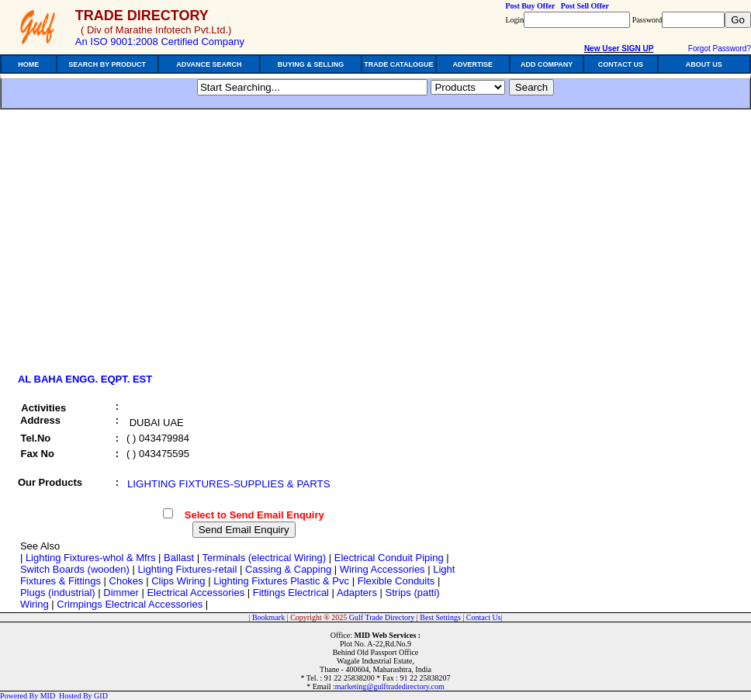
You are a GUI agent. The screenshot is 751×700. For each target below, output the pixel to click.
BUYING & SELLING (311, 64)
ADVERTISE (472, 64)
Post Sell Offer (585, 6)
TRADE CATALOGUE (398, 64)
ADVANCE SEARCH (209, 64)
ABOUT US (704, 64)
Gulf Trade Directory (382, 617)
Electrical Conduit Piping (389, 558)
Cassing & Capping (288, 569)
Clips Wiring (178, 581)
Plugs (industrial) (58, 593)
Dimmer (121, 593)
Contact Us (484, 617)
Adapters (357, 593)
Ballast (179, 558)
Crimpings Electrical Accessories (130, 604)
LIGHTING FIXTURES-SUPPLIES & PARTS (229, 484)
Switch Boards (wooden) (75, 569)
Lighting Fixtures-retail (187, 569)
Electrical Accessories (196, 593)
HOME (28, 64)
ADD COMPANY (547, 64)
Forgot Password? (720, 49)
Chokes (126, 581)
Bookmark (268, 617)
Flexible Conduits (396, 581)
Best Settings (440, 617)
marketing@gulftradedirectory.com (390, 686)
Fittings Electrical (291, 593)
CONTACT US (621, 64)
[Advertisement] (146, 246)
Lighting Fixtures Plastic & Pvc (281, 581)
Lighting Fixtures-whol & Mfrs (91, 558)
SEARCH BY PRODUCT (107, 64)
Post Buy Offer (530, 6)
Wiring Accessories (382, 569)
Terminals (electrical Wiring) (265, 558)
